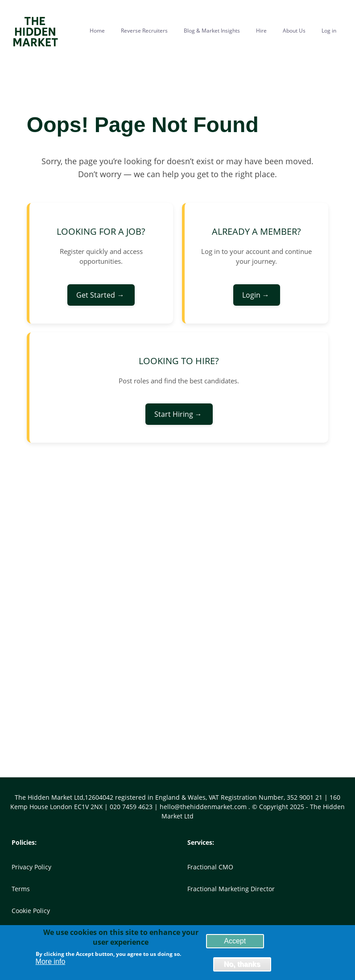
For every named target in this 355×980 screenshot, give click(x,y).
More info (51, 963)
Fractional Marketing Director (231, 889)
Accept (235, 943)
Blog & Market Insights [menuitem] (212, 31)
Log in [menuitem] (329, 31)
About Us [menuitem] (294, 31)
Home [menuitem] (97, 31)
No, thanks (242, 966)
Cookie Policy (31, 911)
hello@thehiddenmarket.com (204, 807)
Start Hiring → (179, 414)
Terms (21, 889)
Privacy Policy (31, 867)
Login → (257, 295)
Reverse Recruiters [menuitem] (144, 31)
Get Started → (101, 295)
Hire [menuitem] (261, 31)
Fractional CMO (210, 867)
